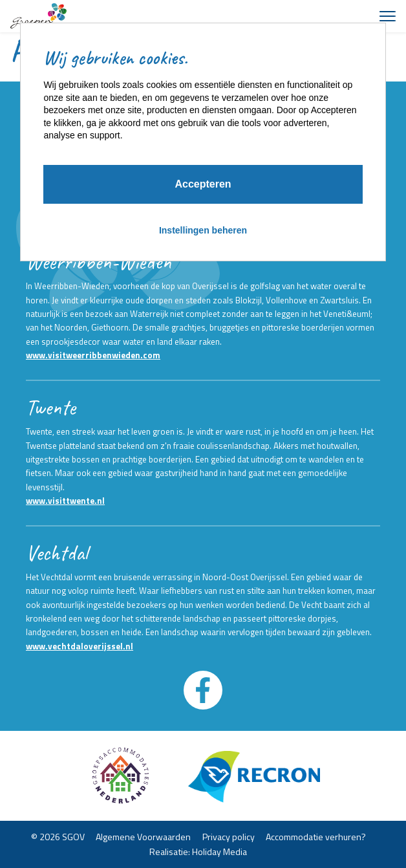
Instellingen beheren (203, 230)
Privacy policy (229, 837)
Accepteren (203, 184)
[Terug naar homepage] (38, 16)
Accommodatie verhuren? (316, 837)
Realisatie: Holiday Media (198, 851)
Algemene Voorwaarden (143, 837)
